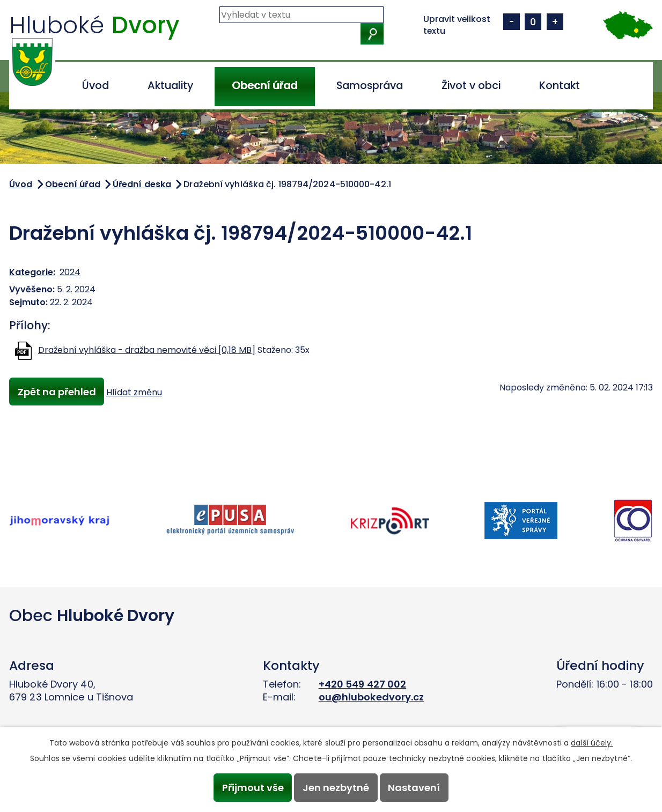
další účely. (592, 742)
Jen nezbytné (336, 788)
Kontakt (560, 86)
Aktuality (170, 86)
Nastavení (415, 788)
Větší (555, 22)
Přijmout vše (252, 788)
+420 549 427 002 (363, 684)
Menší (512, 22)
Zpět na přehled (57, 392)
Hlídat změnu (135, 392)
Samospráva (370, 86)
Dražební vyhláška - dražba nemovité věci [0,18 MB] (147, 350)
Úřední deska (142, 184)
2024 (70, 272)
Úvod (95, 86)
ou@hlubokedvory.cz (372, 697)
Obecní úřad (264, 86)
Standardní (533, 22)
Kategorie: (32, 272)
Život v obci (471, 86)
